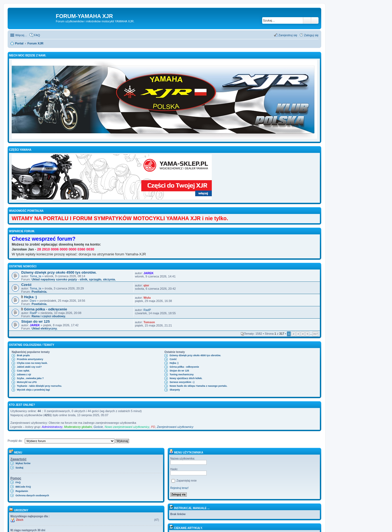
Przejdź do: (15, 441)
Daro (33, 301)
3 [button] (298, 334)
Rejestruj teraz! (180, 488)
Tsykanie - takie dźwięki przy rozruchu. (39, 386)
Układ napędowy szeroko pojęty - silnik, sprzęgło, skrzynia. (74, 279)
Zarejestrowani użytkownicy (175, 427)
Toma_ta (35, 276)
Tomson (149, 322)
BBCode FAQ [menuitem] (23, 487)
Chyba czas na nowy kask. (32, 363)
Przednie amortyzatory (30, 359)
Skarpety (175, 390)
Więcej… (21, 35)
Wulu (147, 298)
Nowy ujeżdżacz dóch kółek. (186, 378)
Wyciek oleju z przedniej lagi (33, 390)
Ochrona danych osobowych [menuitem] (32, 495)
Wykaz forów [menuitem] (23, 463)
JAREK (148, 273)
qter (146, 285)
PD (153, 427)
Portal (19, 43)
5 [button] (308, 334)
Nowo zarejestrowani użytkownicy (127, 427)
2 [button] (293, 334)
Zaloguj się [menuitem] (311, 35)
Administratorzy (52, 427)
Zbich (20, 520)
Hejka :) (30, 297)
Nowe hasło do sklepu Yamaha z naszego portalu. (198, 386)
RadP (33, 313)
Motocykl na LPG (27, 382)
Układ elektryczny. (45, 328)
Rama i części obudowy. (49, 316)
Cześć (26, 285)
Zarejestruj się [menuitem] (288, 35)
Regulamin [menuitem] (22, 491)
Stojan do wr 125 (36, 321)
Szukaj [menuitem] (19, 468)
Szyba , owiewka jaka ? (30, 378)
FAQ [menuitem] (37, 35)
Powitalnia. (39, 292)
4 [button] (303, 334)
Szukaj (307, 20)
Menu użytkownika (186, 453)
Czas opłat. (23, 371)
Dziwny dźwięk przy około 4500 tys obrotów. (59, 272)
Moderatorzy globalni (78, 427)
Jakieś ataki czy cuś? (29, 367)
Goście (98, 427)
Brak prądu (23, 355)
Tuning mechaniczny (182, 374)
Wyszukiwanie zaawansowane (315, 20)
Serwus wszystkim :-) (182, 382)
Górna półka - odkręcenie (45, 309)
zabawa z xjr (24, 374)
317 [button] (315, 334)
